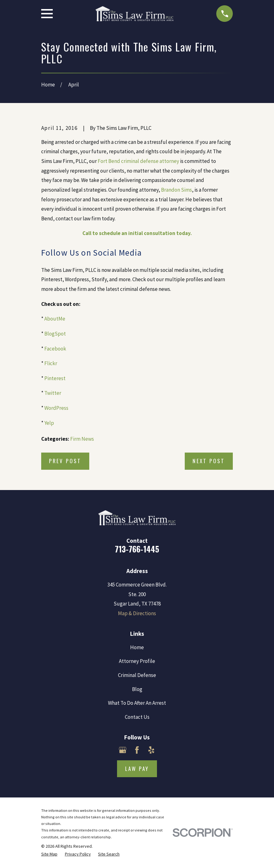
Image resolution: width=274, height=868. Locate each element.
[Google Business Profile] (123, 750)
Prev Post (65, 461)
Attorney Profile (137, 661)
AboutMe (55, 319)
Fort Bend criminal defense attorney (138, 161)
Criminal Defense (137, 675)
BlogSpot (55, 334)
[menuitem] (49, 854)
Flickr (51, 363)
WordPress (56, 408)
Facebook (55, 349)
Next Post (209, 461)
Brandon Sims (176, 190)
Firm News (82, 439)
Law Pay (137, 769)
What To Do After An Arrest (137, 703)
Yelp (49, 423)
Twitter (53, 393)
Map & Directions (137, 613)
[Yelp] (151, 750)
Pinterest (55, 378)
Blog (137, 689)
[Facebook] (137, 750)
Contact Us (137, 717)
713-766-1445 (137, 549)
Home (137, 647)
